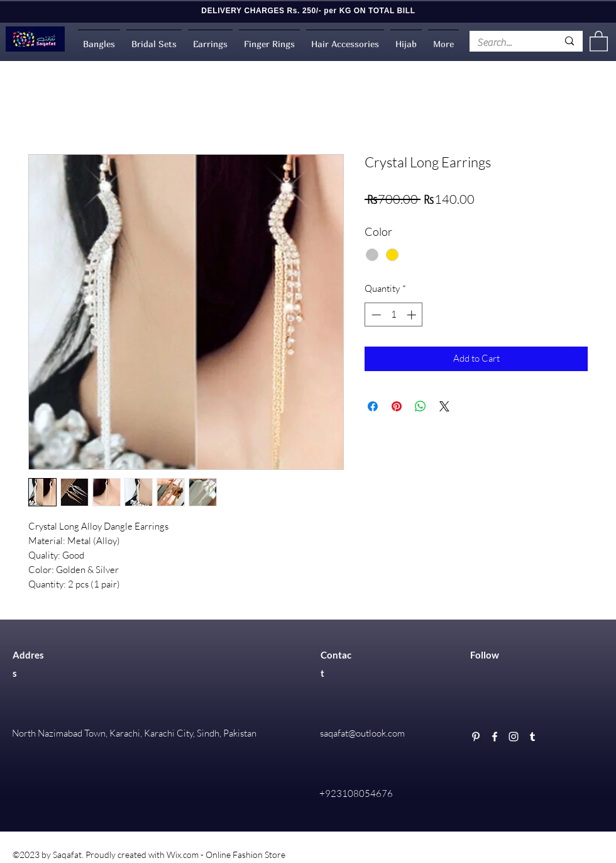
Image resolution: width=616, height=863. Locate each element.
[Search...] (508, 43)
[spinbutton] (394, 315)
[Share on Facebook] (373, 406)
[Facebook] (495, 737)
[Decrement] (375, 315)
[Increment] (413, 315)
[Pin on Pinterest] (397, 406)
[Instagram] (514, 737)
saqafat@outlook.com (362, 733)
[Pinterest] (476, 737)
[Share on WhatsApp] (421, 406)
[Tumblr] (532, 737)
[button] (599, 41)
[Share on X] (444, 406)
